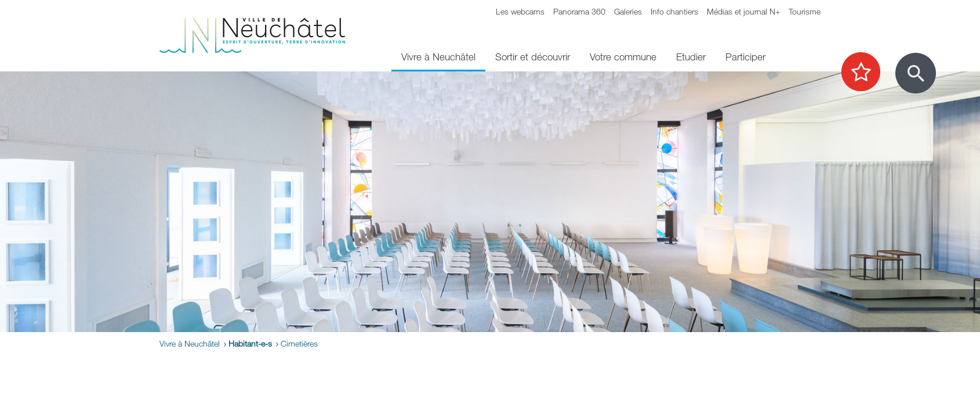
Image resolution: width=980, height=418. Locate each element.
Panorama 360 (579, 11)
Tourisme (805, 11)
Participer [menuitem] (745, 57)
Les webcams (520, 11)
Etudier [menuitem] (691, 57)
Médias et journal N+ (743, 11)
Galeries (628, 11)
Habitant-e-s (250, 343)
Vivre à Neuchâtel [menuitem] (438, 57)
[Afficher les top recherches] (867, 73)
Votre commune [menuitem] (623, 57)
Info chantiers (674, 11)
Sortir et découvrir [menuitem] (533, 57)
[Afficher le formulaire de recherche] (916, 73)
